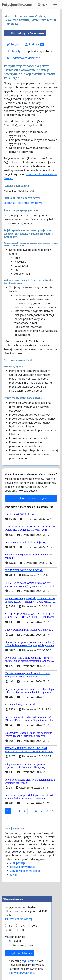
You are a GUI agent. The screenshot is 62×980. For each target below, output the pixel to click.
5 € (10, 926)
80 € (23, 930)
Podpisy (35, 44)
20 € (34, 926)
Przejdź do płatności (19, 953)
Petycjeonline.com (17, 5)
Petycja (13, 44)
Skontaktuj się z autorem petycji (23, 203)
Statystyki (15, 51)
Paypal (17, 941)
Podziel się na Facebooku (24, 33)
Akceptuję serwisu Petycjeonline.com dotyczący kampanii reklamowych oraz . (27, 967)
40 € (11, 930)
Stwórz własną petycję (31, 498)
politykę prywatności (21, 973)
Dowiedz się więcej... (19, 919)
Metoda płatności (16, 937)
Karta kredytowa (23, 945)
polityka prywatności (41, 51)
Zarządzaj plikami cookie (25, 871)
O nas (14, 875)
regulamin (28, 961)
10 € (22, 926)
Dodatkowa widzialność (23, 58)
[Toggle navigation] (55, 5)
